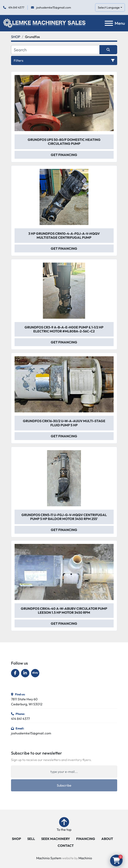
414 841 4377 (16, 7)
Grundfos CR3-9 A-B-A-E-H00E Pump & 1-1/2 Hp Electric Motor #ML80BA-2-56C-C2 (64, 329)
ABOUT (107, 839)
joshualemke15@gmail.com (53, 7)
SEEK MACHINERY (56, 839)
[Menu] (109, 23)
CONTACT (66, 846)
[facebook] (15, 673)
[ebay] (35, 673)
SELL (31, 839)
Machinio (85, 858)
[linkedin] (25, 673)
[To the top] (64, 825)
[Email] (64, 772)
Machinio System (49, 858)
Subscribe (64, 785)
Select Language (109, 7)
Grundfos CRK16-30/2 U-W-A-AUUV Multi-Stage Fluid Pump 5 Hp (64, 423)
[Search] (55, 50)
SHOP (16, 839)
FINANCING (86, 839)
